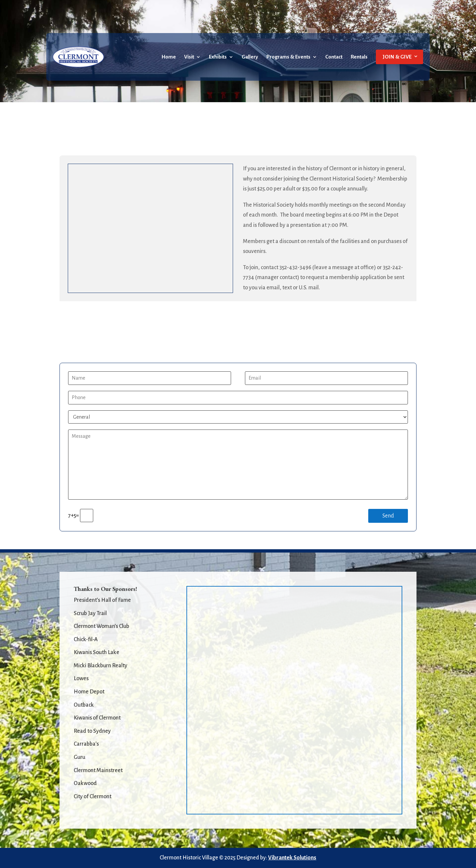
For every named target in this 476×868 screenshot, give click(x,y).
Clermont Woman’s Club (101, 626)
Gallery (250, 57)
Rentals (359, 57)
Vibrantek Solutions (292, 858)
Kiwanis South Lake (97, 652)
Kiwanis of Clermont (97, 718)
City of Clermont (93, 797)
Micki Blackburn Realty (100, 666)
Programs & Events (288, 57)
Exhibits (218, 57)
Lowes (81, 679)
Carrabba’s (86, 744)
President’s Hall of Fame (102, 600)
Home (169, 57)
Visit (189, 57)
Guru (79, 757)
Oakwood (85, 783)
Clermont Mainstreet (98, 770)
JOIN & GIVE (397, 57)
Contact (334, 57)
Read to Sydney (92, 731)
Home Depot (89, 692)
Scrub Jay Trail (90, 613)
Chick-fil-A (86, 640)
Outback (84, 705)
